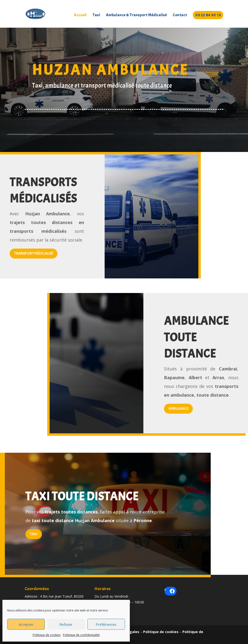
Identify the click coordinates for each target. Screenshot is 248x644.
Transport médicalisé (34, 253)
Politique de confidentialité (81, 635)
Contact (180, 15)
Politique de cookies (47, 635)
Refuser (66, 624)
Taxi (96, 15)
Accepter (26, 624)
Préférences (106, 624)
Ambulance (178, 409)
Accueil (80, 15)
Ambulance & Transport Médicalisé (136, 15)
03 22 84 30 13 (208, 15)
